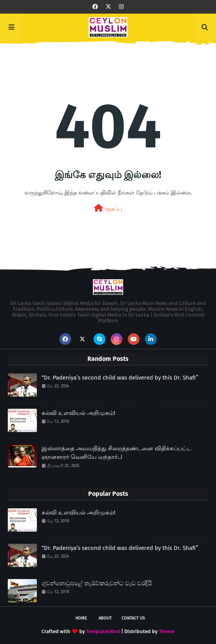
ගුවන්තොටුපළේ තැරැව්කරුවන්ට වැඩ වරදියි (97, 583)
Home (81, 618)
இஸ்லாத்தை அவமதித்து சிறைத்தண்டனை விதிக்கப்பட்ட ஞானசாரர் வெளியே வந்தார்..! (117, 453)
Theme (167, 631)
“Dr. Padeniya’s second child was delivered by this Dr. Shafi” (120, 378)
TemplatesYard (103, 631)
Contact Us (133, 618)
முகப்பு (108, 208)
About (105, 618)
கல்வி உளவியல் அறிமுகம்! (78, 413)
